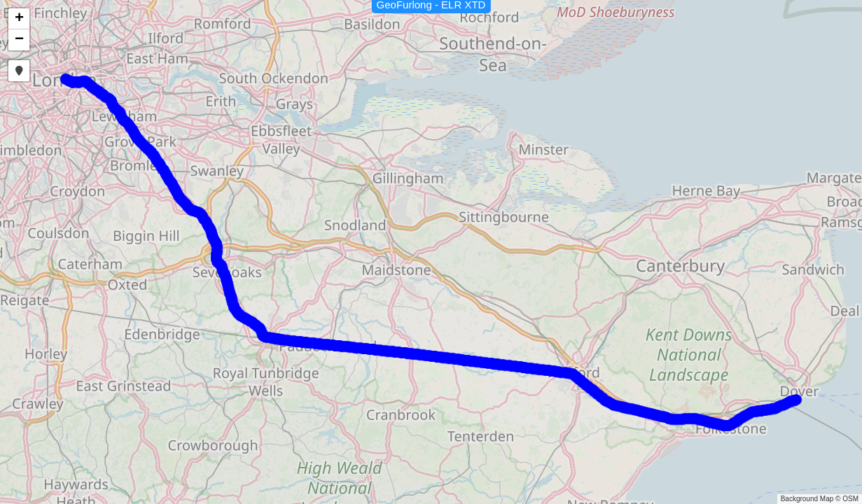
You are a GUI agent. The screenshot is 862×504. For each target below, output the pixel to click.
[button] (19, 19)
